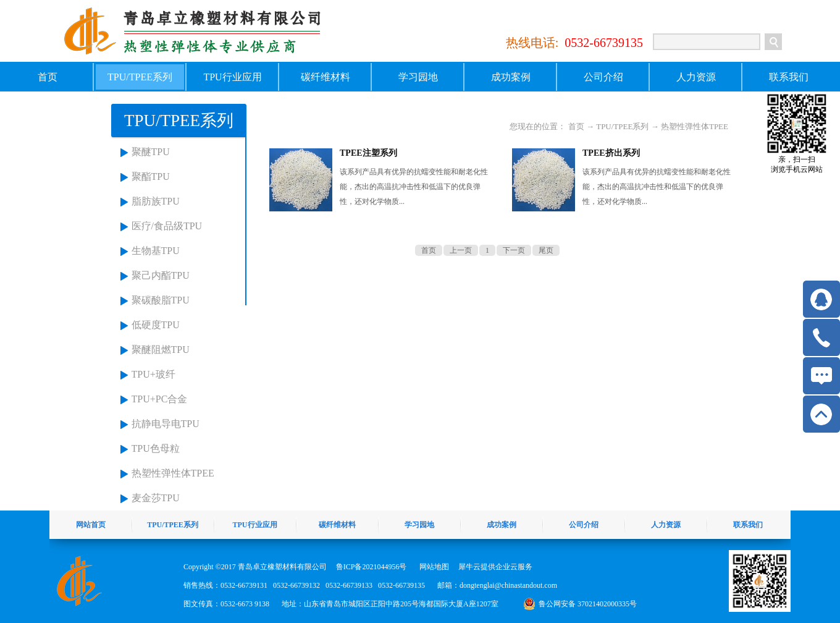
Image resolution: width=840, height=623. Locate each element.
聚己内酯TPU (161, 275)
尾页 (546, 250)
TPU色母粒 (156, 448)
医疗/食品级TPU (167, 226)
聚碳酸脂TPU (161, 300)
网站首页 (91, 525)
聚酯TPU (151, 176)
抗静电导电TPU (166, 424)
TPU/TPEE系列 (622, 126)
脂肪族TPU (156, 201)
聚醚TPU (151, 152)
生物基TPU (156, 251)
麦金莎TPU (156, 498)
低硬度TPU (156, 325)
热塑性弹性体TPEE (173, 473)
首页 (48, 77)
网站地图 (432, 567)
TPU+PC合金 (160, 399)
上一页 (461, 250)
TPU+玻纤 (153, 374)
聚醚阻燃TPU (161, 350)
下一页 (514, 250)
